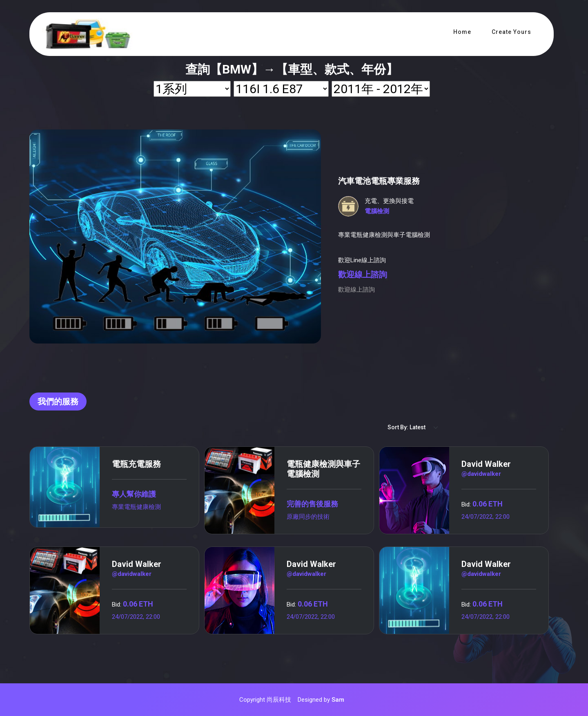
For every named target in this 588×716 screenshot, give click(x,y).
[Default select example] (413, 427)
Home (462, 32)
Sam (338, 700)
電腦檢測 (377, 211)
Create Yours (511, 32)
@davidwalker (481, 474)
